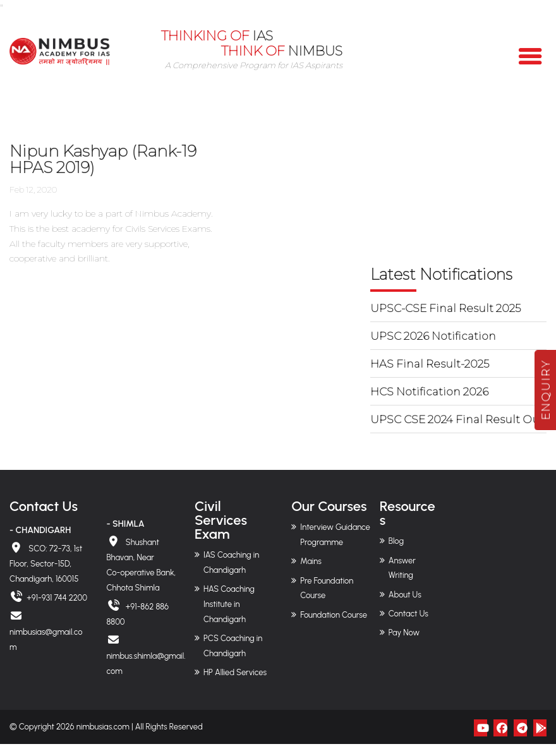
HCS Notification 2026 (429, 392)
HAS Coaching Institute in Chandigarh (229, 604)
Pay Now (404, 633)
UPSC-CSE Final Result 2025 (445, 308)
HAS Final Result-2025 (430, 364)
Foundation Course (334, 614)
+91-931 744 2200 (57, 598)
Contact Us (408, 614)
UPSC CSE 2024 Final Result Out (457, 419)
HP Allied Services (235, 672)
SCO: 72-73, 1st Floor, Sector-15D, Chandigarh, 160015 (46, 564)
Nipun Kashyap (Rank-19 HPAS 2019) (108, 159)
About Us (405, 594)
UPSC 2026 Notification (433, 336)
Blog (396, 541)
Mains (311, 561)
